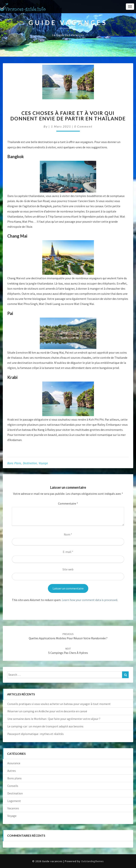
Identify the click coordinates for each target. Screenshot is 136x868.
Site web (68, 569)
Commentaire (68, 503)
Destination (30, 463)
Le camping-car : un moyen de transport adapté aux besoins (45, 726)
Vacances (13, 808)
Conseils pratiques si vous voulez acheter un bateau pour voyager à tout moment (59, 704)
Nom (68, 534)
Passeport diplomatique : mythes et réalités (36, 734)
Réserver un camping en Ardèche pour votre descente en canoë (47, 711)
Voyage (43, 463)
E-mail (68, 552)
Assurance (14, 763)
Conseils (13, 786)
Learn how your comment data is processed (90, 600)
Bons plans (14, 463)
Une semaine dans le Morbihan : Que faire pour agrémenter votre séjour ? (54, 719)
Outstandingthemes (92, 861)
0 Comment (83, 126)
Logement (14, 801)
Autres (12, 771)
